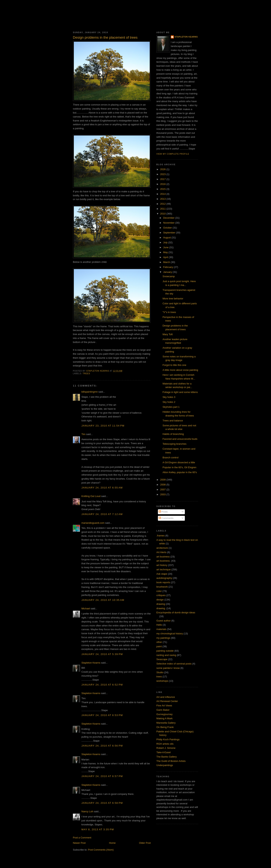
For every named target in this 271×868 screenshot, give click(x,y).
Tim (83, 434)
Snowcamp (169, 276)
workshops (162, 681)
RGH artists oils (165, 744)
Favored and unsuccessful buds (180, 439)
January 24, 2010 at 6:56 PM (102, 746)
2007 (163, 490)
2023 (163, 174)
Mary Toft (167, 334)
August (167, 238)
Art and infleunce (166, 697)
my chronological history (170, 634)
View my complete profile (173, 154)
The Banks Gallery (167, 757)
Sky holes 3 (169, 397)
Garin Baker (163, 710)
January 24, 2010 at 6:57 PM (102, 776)
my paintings (163, 638)
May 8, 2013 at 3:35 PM (98, 829)
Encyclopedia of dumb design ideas (176, 612)
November (169, 223)
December (169, 218)
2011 (163, 209)
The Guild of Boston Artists (171, 761)
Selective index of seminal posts (174, 664)
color (159, 591)
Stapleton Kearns (91, 663)
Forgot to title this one (174, 365)
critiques (161, 595)
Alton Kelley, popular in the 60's (180, 472)
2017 (163, 179)
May (166, 252)
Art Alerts (161, 552)
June (166, 247)
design (160, 600)
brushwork (162, 587)
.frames (160, 536)
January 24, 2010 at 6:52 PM (102, 685)
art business (163, 557)
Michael (86, 609)
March (167, 262)
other (159, 642)
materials (161, 629)
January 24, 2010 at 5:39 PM (102, 654)
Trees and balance (173, 421)
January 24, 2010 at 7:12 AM (102, 514)
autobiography (164, 578)
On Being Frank (165, 727)
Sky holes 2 (169, 402)
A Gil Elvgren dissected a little (179, 462)
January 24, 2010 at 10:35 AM (103, 600)
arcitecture (162, 548)
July (166, 242)
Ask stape (162, 574)
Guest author (163, 621)
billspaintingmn (90, 392)
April (166, 257)
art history (162, 565)
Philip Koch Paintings (168, 739)
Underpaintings (165, 765)
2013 (163, 199)
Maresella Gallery (166, 723)
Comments (166, 518)
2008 (163, 485)
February (169, 267)
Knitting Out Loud (91, 496)
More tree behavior (173, 299)
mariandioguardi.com (93, 523)
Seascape (162, 659)
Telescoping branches (174, 444)
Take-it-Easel (163, 752)
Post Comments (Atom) (101, 850)
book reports (163, 582)
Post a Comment (82, 838)
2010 (163, 214)
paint (159, 646)
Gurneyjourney (164, 714)
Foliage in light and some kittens (180, 392)
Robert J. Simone (166, 748)
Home (112, 843)
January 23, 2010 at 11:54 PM (103, 426)
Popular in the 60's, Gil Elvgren (179, 467)
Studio (160, 672)
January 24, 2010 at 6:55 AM (102, 488)
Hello (159, 625)
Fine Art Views (164, 706)
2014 (163, 194)
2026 (163, 169)
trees (86, 374)
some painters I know (168, 668)
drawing (161, 604)
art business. (163, 561)
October (168, 228)
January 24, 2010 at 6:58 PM (102, 803)
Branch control (170, 457)
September (170, 233)
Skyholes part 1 (171, 407)
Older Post (145, 843)
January (168, 272)
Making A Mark (164, 718)
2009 (163, 480)
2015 (163, 189)
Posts (163, 512)
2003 (163, 494)
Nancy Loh (87, 811)
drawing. (161, 608)
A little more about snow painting (180, 370)
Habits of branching (173, 434)
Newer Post (79, 843)
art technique (163, 569)
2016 (163, 184)
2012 (163, 204)
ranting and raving (166, 655)
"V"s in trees (169, 312)
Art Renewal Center (167, 701)
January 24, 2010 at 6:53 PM (102, 715)
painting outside (165, 651)
